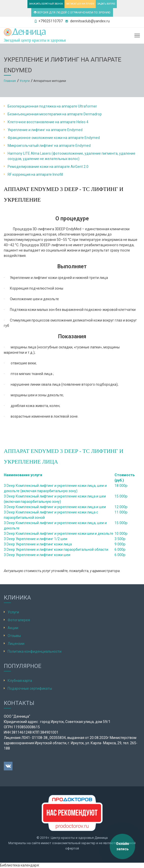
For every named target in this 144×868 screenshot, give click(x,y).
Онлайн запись (123, 846)
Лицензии (16, 644)
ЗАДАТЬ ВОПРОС (106, 4)
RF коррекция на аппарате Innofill (35, 174)
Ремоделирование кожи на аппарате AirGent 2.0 (48, 167)
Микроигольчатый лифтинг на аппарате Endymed (49, 146)
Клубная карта (20, 681)
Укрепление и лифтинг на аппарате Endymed (45, 130)
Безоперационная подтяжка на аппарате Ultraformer (52, 106)
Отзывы (14, 636)
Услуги (13, 612)
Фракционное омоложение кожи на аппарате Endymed (54, 138)
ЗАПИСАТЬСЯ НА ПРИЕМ (80, 4)
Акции (13, 628)
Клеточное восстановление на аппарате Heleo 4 (48, 122)
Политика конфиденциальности (35, 651)
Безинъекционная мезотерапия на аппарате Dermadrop (55, 114)
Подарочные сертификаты (30, 688)
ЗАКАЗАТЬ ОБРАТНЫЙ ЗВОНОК (46, 4)
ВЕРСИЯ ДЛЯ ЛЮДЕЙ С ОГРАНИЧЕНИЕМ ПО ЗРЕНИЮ (72, 13)
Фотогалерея (19, 620)
